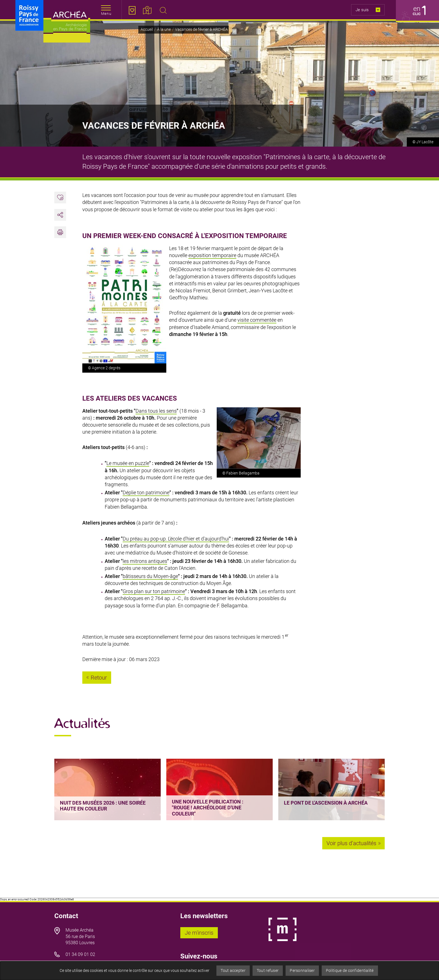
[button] (60, 232)
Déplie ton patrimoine (146, 493)
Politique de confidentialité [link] (350, 970)
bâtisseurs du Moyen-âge (150, 576)
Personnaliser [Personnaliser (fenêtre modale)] (302, 970)
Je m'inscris (201, 933)
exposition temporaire (212, 255)
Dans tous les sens (156, 411)
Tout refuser (268, 970)
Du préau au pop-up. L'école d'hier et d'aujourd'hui (176, 539)
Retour (99, 678)
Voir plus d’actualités (351, 843)
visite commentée (257, 320)
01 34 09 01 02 (80, 954)
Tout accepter (233, 970)
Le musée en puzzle (128, 463)
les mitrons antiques (145, 561)
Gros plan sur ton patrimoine (154, 591)
